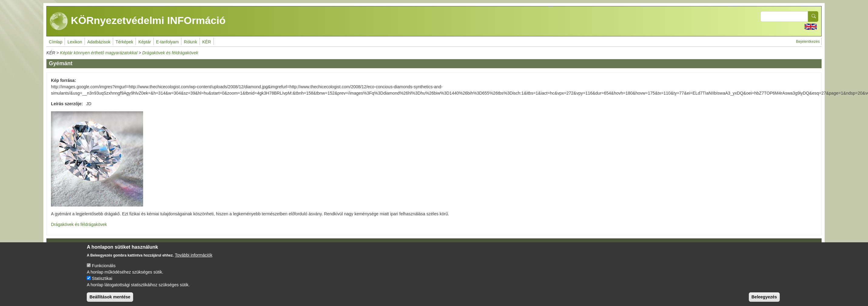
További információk (193, 260)
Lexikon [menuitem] (75, 42)
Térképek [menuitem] (124, 42)
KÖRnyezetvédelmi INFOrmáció (138, 21)
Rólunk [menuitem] (190, 42)
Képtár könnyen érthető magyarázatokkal (99, 53)
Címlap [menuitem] (56, 42)
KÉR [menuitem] (207, 42)
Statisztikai (102, 283)
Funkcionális (104, 270)
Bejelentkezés (808, 42)
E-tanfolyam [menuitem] (168, 42)
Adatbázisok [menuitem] (99, 42)
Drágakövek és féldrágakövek (170, 53)
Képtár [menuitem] (145, 42)
